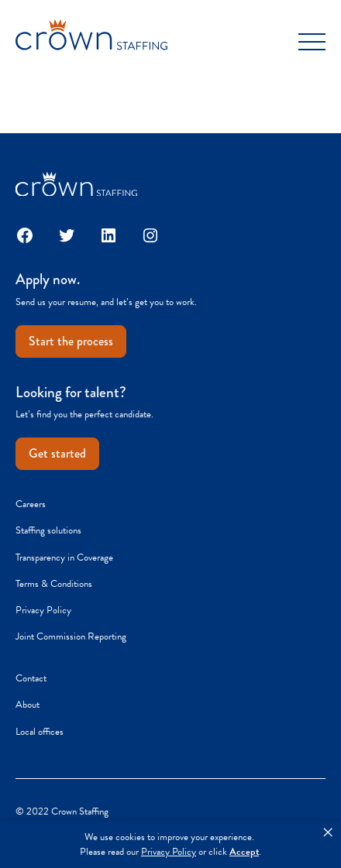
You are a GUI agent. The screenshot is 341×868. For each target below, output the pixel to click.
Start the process (71, 341)
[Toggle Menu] (312, 42)
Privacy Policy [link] (169, 852)
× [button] (328, 832)
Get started (57, 453)
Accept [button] (244, 852)
